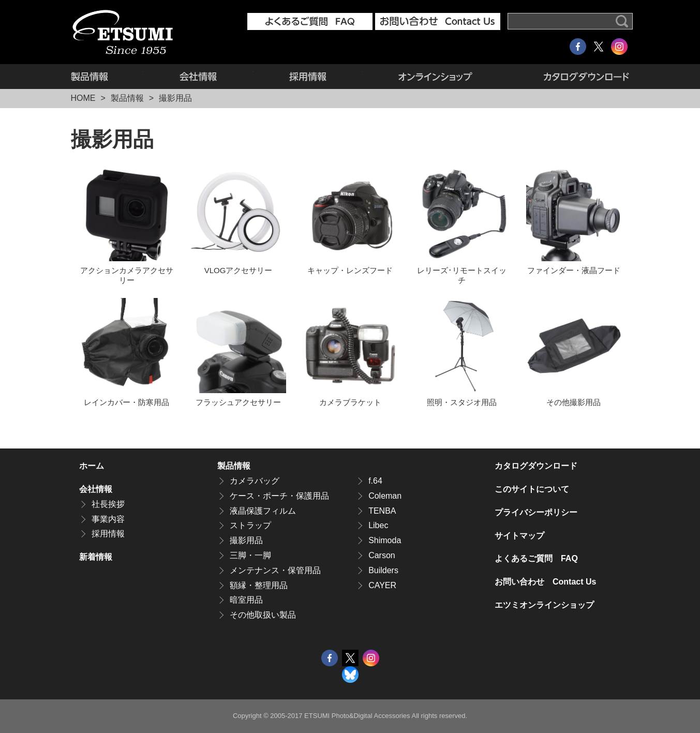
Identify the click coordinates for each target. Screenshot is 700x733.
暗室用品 (246, 600)
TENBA (382, 511)
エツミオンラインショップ (436, 77)
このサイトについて (532, 489)
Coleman (385, 496)
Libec (378, 525)
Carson (382, 555)
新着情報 (96, 557)
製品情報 (107, 77)
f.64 (375, 481)
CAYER (382, 585)
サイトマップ (519, 536)
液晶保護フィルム (263, 511)
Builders (383, 570)
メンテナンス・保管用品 (275, 570)
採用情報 (308, 77)
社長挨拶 (108, 504)
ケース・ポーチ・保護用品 (279, 496)
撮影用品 (246, 540)
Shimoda (385, 540)
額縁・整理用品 (259, 585)
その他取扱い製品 (263, 615)
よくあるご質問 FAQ (536, 558)
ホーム (92, 466)
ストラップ (250, 525)
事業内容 (108, 519)
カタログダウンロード (569, 77)
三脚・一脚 (250, 555)
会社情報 (198, 77)
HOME (83, 98)
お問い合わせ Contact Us (545, 582)
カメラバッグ (255, 481)
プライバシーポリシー (536, 512)
